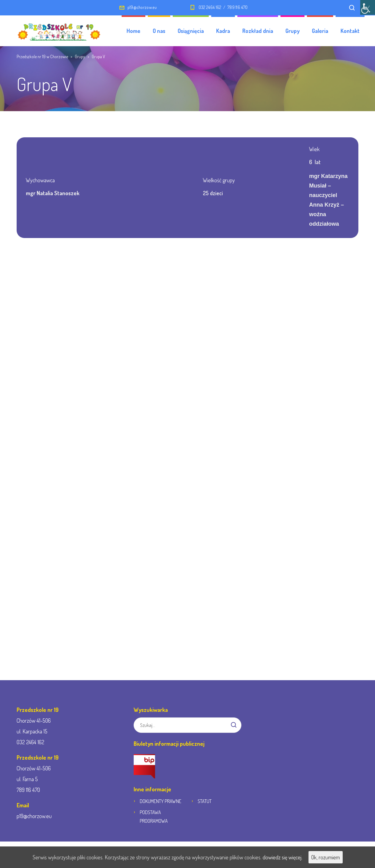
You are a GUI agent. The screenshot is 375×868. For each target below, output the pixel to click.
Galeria (320, 31)
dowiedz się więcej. (282, 857)
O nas (159, 31)
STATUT (205, 801)
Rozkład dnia (258, 31)
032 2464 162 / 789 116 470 (223, 7)
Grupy (292, 31)
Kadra (223, 31)
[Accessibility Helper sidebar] (368, 7)
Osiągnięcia (191, 31)
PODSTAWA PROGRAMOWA (154, 817)
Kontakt (350, 31)
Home (133, 31)
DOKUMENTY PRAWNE (161, 801)
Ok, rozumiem (326, 857)
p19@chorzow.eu (142, 7)
